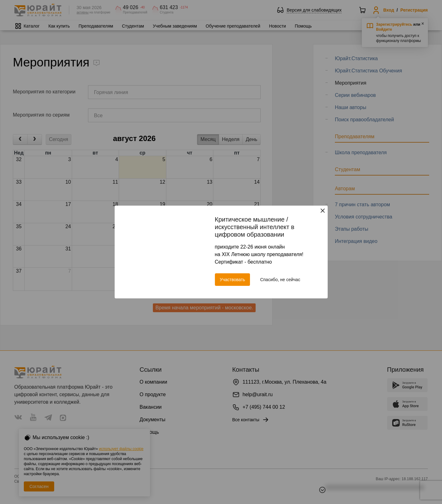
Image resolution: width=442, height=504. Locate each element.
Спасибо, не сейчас (280, 280)
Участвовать (233, 280)
